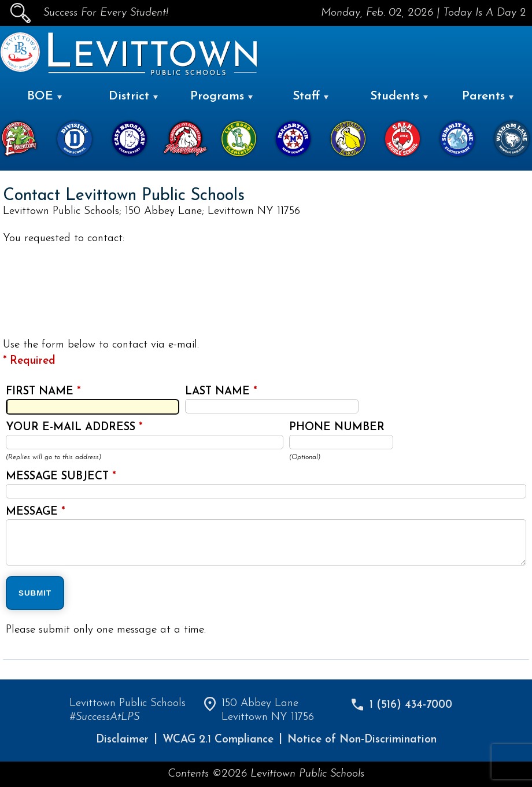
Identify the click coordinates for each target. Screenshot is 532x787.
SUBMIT (35, 593)
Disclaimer (122, 740)
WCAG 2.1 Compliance (218, 740)
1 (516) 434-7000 (411, 705)
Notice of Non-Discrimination (362, 740)
